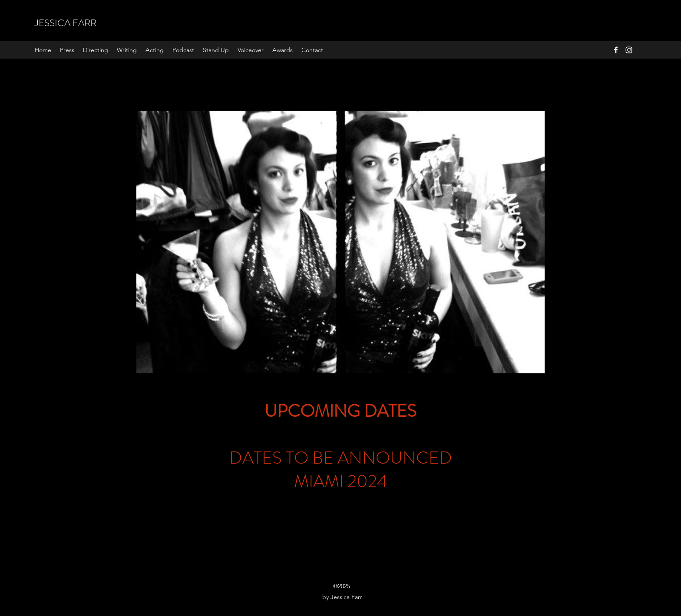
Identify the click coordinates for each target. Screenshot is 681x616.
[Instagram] (629, 50)
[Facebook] (616, 50)
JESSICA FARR (66, 23)
